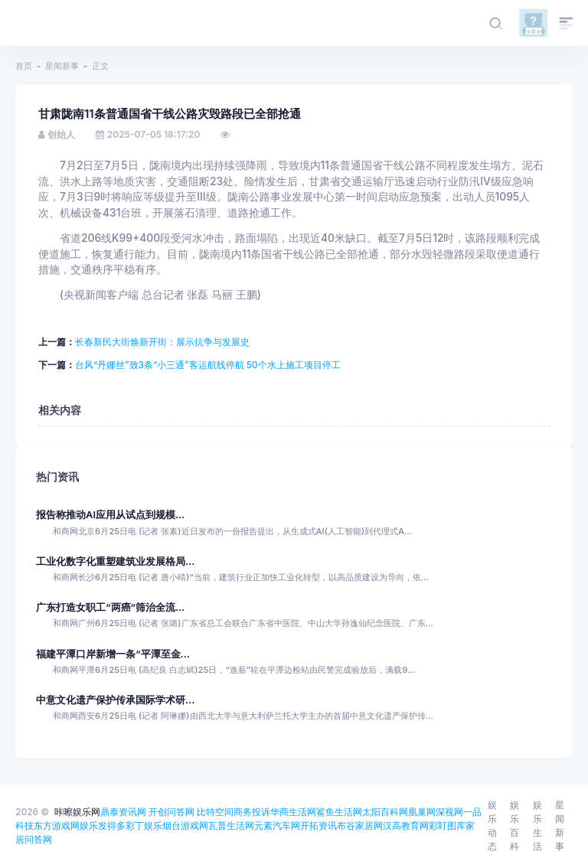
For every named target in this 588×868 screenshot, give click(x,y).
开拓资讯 (318, 826)
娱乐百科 (514, 826)
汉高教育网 (406, 826)
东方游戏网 (57, 826)
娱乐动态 (492, 826)
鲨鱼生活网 (339, 812)
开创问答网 (171, 812)
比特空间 (215, 812)
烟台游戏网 (185, 826)
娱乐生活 (537, 826)
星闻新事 (62, 66)
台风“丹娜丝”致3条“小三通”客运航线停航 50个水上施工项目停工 (208, 365)
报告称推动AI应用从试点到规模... (110, 515)
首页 (24, 66)
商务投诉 (252, 812)
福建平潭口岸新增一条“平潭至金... (113, 654)
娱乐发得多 (103, 826)
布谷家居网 (360, 826)
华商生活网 (293, 812)
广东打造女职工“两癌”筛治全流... (110, 607)
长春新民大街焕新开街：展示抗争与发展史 (162, 342)
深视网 (449, 812)
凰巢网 (422, 812)
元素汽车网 (277, 826)
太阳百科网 (385, 812)
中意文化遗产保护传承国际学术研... (115, 700)
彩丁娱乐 (144, 826)
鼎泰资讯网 (123, 812)
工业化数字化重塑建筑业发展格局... (115, 561)
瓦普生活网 (231, 826)
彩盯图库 (447, 826)
